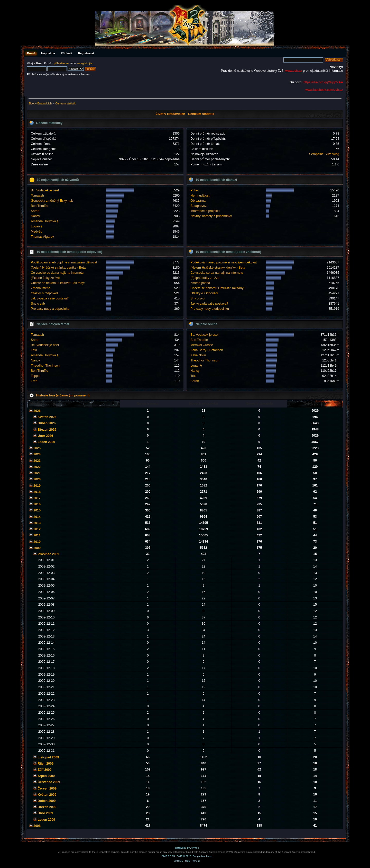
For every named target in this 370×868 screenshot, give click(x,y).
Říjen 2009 (45, 764)
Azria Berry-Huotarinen (207, 350)
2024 (37, 454)
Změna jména (41, 288)
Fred (34, 381)
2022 (37, 467)
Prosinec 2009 (48, 554)
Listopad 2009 (48, 757)
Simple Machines (202, 856)
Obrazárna (198, 201)
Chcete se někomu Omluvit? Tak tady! (58, 283)
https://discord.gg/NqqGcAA (323, 82)
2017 (37, 498)
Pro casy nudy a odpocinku (50, 309)
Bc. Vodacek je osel (45, 190)
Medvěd (36, 232)
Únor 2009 (45, 813)
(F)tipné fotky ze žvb (45, 278)
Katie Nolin (198, 355)
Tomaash (37, 196)
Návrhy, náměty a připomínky (211, 216)
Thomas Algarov (42, 237)
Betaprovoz (198, 206)
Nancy (35, 216)
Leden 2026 (46, 442)
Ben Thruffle (39, 206)
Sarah (35, 211)
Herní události (200, 196)
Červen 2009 (47, 789)
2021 (37, 473)
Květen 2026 (47, 417)
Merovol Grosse (202, 345)
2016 (37, 504)
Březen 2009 (47, 807)
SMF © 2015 (184, 856)
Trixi (34, 350)
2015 (37, 510)
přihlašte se (61, 63)
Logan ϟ (37, 226)
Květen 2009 (47, 795)
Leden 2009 (46, 820)
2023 (37, 461)
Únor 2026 (45, 436)
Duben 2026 (47, 423)
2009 (37, 548)
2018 (37, 492)
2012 (37, 529)
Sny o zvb (38, 304)
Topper (36, 376)
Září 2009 (44, 770)
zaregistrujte (84, 63)
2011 (37, 535)
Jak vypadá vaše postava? (50, 298)
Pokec (195, 190)
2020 (37, 479)
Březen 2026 (47, 430)
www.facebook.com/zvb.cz (324, 90)
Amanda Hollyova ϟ (45, 221)
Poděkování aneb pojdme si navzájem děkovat (64, 262)
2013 (37, 523)
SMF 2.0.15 (168, 856)
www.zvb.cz (294, 71)
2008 (37, 826)
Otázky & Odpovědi (45, 293)
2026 (37, 411)
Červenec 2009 (49, 782)
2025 (37, 448)
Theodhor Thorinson (45, 366)
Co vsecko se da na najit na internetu (57, 273)
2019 (37, 486)
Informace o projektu (205, 211)
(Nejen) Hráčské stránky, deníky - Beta (58, 268)
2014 (37, 517)
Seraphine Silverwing (324, 154)
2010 (37, 542)
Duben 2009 (47, 801)
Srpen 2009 (46, 776)
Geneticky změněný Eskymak (52, 201)
